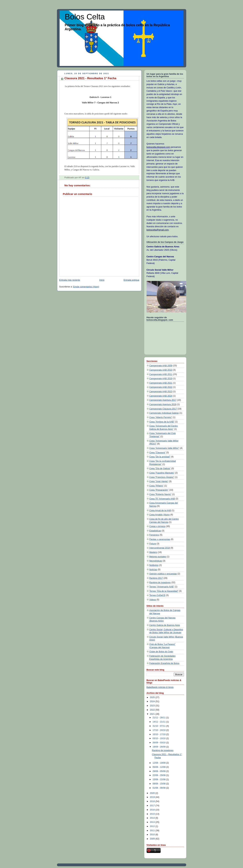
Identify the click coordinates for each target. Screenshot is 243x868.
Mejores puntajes (158, 557)
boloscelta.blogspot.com (158, 147)
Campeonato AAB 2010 (161, 370)
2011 (153, 831)
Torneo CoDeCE (157, 595)
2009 (153, 839)
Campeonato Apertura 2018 (163, 404)
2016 (153, 810)
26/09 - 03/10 (159, 743)
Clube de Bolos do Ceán (161, 652)
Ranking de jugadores (160, 583)
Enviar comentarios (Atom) (86, 287)
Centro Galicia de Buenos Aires (165, 625)
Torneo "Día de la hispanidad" (164, 591)
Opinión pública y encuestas (163, 574)
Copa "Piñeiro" (157, 486)
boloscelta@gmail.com (158, 230)
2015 (153, 814)
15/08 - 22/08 (159, 779)
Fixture (153, 544)
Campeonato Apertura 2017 (163, 400)
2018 (153, 801)
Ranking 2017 (156, 578)
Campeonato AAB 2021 (161, 383)
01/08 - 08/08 (159, 788)
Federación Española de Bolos (164, 663)
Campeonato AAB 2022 (161, 387)
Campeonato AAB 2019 (161, 379)
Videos (153, 600)
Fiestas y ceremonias (160, 539)
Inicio (102, 280)
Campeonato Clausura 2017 (163, 409)
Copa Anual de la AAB (160, 510)
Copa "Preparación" (159, 490)
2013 (153, 822)
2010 (153, 835)
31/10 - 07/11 (159, 726)
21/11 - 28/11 (159, 718)
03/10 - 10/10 (159, 738)
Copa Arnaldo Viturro (160, 515)
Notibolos (154, 565)
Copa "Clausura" (157, 453)
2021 (153, 714)
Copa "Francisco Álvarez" (162, 477)
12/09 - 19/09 (159, 763)
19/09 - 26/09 (159, 747)
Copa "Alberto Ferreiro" (161, 417)
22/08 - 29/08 (159, 775)
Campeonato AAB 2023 (161, 391)
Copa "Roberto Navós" (160, 494)
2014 (153, 818)
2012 (153, 826)
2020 (153, 793)
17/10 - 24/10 (159, 730)
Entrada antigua (131, 280)
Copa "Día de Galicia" (160, 468)
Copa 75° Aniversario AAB (162, 499)
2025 (153, 697)
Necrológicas (156, 561)
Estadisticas (155, 531)
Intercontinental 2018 (160, 548)
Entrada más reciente (70, 280)
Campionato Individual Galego (164, 413)
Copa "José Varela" (159, 481)
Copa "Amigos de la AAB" (162, 422)
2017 (153, 806)
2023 (153, 706)
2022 (153, 710)
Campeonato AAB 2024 (161, 396)
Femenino (154, 535)
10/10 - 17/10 (159, 734)
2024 (153, 701)
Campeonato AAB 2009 (161, 366)
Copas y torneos (157, 526)
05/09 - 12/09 (159, 767)
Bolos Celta (85, 17)
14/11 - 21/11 (159, 722)
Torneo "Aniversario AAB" (162, 587)
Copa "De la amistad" (160, 457)
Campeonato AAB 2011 (161, 374)
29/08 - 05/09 (159, 771)
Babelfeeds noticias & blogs (160, 687)
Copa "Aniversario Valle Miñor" (164, 448)
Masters (153, 552)
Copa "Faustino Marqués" (162, 473)
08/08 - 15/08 (159, 784)
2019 (153, 797)
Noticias (153, 570)
